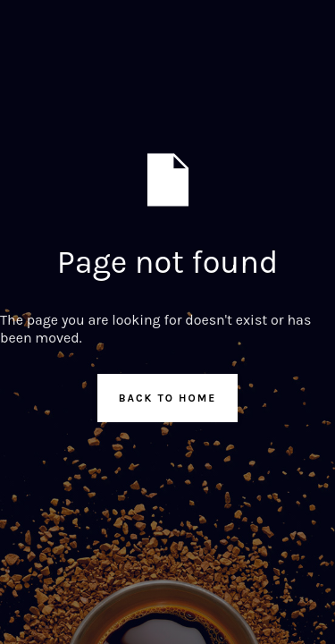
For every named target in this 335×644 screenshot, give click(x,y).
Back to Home (168, 398)
